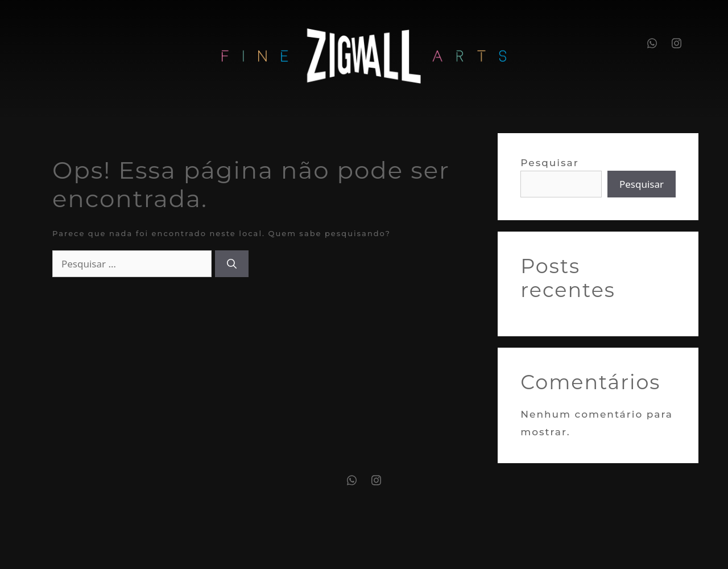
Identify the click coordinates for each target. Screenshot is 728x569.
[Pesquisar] (232, 264)
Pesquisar (550, 163)
